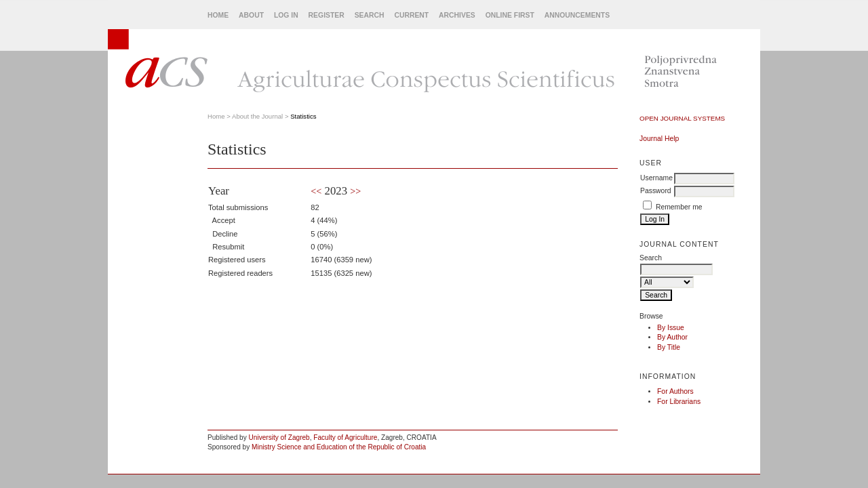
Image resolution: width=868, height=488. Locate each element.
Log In (286, 15)
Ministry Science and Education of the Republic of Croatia (339, 447)
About (251, 15)
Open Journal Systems (682, 118)
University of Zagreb (279, 438)
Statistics (303, 116)
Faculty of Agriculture (345, 438)
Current (411, 15)
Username (656, 178)
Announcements (577, 15)
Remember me (679, 207)
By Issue (671, 328)
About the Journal (257, 116)
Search (370, 15)
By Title (669, 347)
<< (316, 191)
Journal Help (659, 139)
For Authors (675, 391)
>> (355, 191)
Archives (457, 15)
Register (327, 15)
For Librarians (679, 402)
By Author (672, 337)
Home (218, 15)
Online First (510, 15)
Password (656, 191)
